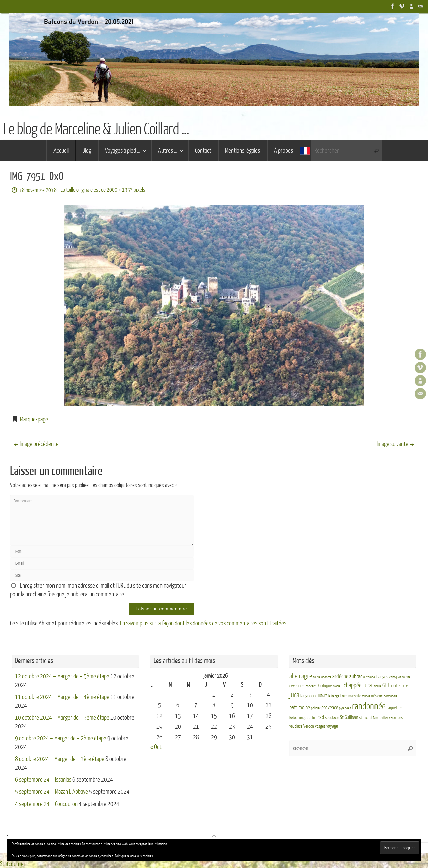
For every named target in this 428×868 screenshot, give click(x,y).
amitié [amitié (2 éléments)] (317, 677)
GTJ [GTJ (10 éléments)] (385, 685)
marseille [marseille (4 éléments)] (355, 696)
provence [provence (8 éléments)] (330, 708)
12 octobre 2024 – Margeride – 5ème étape (62, 676)
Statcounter (13, 864)
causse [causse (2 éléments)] (406, 677)
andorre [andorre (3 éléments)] (326, 677)
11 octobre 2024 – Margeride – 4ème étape (62, 697)
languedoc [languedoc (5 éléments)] (309, 695)
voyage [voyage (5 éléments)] (332, 726)
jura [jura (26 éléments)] (294, 695)
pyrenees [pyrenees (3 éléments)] (345, 708)
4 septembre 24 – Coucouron (46, 804)
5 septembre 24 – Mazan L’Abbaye (51, 791)
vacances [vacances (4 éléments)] (396, 718)
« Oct (156, 747)
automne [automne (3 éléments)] (369, 677)
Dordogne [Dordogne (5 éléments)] (324, 686)
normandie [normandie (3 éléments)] (390, 696)
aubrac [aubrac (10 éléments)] (356, 676)
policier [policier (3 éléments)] (316, 708)
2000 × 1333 (120, 190)
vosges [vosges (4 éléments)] (320, 726)
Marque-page (34, 419)
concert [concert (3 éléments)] (311, 686)
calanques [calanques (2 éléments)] (395, 677)
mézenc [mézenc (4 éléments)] (377, 696)
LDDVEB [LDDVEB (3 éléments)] (323, 696)
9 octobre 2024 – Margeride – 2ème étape (61, 738)
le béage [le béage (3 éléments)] (334, 696)
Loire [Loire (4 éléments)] (344, 696)
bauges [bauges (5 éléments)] (382, 676)
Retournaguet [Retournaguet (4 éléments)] (299, 718)
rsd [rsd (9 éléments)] (321, 717)
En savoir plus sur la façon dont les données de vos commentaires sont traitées (203, 623)
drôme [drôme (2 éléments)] (337, 686)
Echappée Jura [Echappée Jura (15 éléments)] (357, 685)
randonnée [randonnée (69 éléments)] (369, 706)
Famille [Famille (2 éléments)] (377, 686)
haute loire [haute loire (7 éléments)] (399, 686)
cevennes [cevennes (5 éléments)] (297, 686)
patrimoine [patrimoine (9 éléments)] (300, 707)
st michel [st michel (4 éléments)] (366, 718)
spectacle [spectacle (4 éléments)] (332, 718)
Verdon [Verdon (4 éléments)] (309, 726)
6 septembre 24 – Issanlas (43, 779)
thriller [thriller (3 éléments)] (384, 718)
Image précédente (36, 444)
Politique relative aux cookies (134, 856)
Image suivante (395, 444)
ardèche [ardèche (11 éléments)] (340, 676)
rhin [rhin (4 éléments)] (314, 718)
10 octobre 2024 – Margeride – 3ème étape (62, 717)
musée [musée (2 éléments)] (366, 696)
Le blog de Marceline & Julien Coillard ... (96, 129)
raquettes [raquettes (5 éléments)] (395, 708)
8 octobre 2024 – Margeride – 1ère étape (60, 759)
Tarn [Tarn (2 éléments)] (376, 718)
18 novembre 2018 (38, 190)
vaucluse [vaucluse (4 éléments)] (296, 726)
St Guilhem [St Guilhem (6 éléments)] (349, 717)
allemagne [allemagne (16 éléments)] (301, 676)
